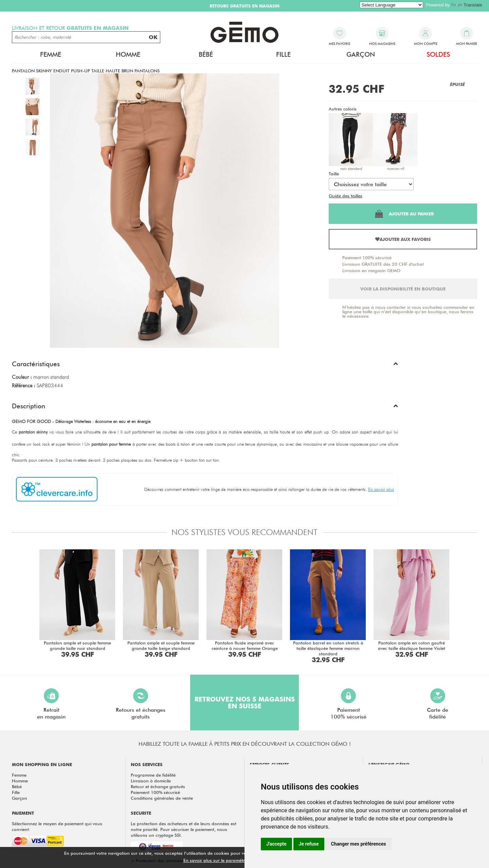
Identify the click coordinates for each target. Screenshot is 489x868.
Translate (467, 5)
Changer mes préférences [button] (359, 844)
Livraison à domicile (151, 781)
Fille (283, 54)
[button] (205, 366)
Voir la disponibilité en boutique (403, 289)
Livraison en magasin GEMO (371, 270)
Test (368, 196)
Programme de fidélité (153, 775)
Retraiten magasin (51, 704)
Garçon (361, 54)
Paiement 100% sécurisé (367, 258)
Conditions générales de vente (162, 798)
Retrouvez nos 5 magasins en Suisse (245, 703)
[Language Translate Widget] (391, 5)
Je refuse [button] (309, 844)
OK (153, 37)
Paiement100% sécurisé (348, 704)
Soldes (438, 54)
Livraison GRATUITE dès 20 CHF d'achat (383, 264)
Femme (51, 54)
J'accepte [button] (276, 844)
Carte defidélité (438, 704)
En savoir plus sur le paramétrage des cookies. (231, 860)
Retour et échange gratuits (158, 786)
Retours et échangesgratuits (141, 704)
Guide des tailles (346, 196)
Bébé (206, 54)
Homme (128, 54)
